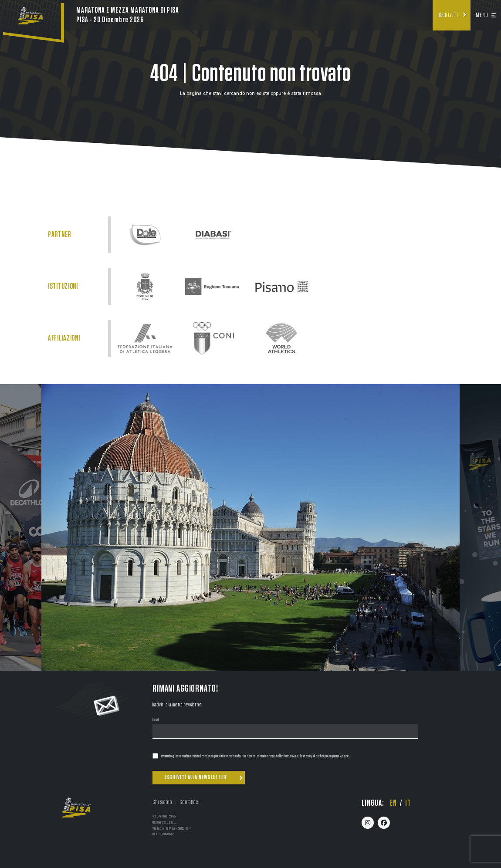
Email (156, 720)
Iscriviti (449, 15)
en (393, 803)
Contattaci (190, 802)
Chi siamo (162, 802)
